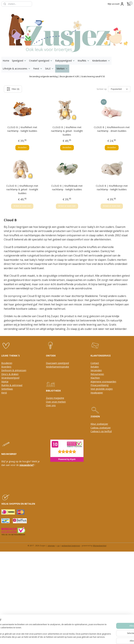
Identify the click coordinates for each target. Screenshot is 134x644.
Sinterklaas (7, 389)
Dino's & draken (10, 374)
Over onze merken (56, 402)
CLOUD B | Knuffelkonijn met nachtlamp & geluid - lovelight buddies (22, 189)
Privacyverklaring (99, 385)
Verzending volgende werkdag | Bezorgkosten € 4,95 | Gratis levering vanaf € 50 (67, 76)
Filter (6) (13, 89)
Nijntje (5, 382)
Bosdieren (7, 363)
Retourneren (97, 374)
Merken (62, 69)
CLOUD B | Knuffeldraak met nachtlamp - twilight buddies (67, 188)
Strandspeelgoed (10, 378)
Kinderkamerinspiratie (57, 367)
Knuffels (84, 61)
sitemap (51, 546)
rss (58, 546)
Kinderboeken (101, 61)
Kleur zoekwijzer (99, 424)
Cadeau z (96, 428)
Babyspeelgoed (65, 61)
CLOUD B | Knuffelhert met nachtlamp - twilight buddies (22, 129)
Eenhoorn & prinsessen (14, 370)
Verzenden (96, 370)
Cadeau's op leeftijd (101, 431)
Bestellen (22, 147)
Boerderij (6, 367)
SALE (49, 69)
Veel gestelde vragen (102, 389)
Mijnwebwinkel (100, 546)
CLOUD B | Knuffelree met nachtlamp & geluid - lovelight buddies (67, 131)
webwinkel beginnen (71, 546)
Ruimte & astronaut (12, 385)
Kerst (4, 393)
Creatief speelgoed (41, 61)
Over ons (51, 405)
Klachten (95, 378)
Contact (95, 363)
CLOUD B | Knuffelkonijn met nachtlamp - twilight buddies (112, 188)
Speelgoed (19, 61)
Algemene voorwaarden (103, 382)
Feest (38, 69)
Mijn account (116, 4)
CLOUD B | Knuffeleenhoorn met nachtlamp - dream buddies (112, 129)
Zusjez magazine (55, 398)
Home (6, 61)
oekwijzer (106, 428)
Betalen (95, 367)
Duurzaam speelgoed (57, 363)
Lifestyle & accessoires (17, 69)
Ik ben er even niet (22, 206)
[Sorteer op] (119, 89)
